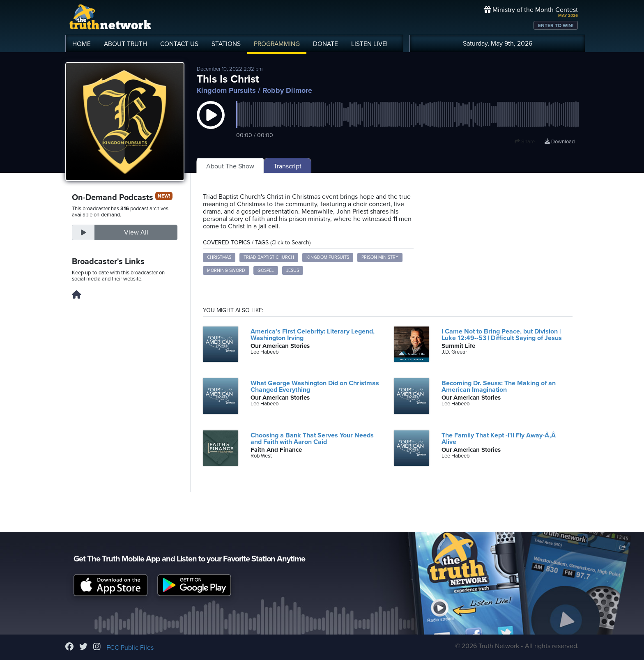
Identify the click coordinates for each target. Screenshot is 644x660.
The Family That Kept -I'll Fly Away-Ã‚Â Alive (500, 439)
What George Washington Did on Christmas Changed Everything (315, 386)
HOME (82, 44)
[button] (211, 123)
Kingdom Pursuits (226, 90)
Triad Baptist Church (269, 257)
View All (136, 232)
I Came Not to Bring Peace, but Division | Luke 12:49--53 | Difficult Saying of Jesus (502, 335)
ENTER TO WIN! (556, 25)
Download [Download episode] (560, 142)
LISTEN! (369, 44)
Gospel (266, 270)
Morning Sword (226, 270)
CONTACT (179, 44)
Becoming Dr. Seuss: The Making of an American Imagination (499, 386)
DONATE (325, 44)
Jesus (293, 270)
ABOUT (125, 44)
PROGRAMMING (277, 44)
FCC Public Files (130, 648)
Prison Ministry (380, 257)
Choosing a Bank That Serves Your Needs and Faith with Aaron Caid (312, 439)
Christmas (219, 257)
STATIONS (226, 44)
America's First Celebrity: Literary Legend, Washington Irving (313, 335)
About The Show (230, 166)
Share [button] (525, 142)
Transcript (287, 166)
